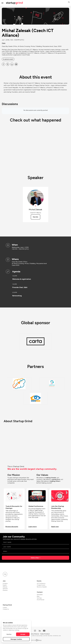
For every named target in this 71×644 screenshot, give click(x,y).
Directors (5, 590)
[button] (69, 2)
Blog (38, 596)
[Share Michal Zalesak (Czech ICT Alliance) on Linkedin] (12, 64)
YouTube (39, 598)
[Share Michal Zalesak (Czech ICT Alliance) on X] (8, 64)
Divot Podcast (41, 600)
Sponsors (5, 589)
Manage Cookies (16, 639)
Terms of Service (35, 634)
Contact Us (6, 609)
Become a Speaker (42, 587)
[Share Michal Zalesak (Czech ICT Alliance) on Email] (16, 64)
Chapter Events (41, 585)
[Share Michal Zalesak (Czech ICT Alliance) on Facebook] (3, 64)
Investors (5, 583)
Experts (5, 585)
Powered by (36, 640)
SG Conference (41, 583)
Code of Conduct (45, 634)
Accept (23, 634)
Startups (5, 587)
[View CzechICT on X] (36, 206)
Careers (5, 608)
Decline (9, 634)
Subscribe (35, 558)
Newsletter (40, 595)
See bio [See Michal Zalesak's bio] (35, 217)
